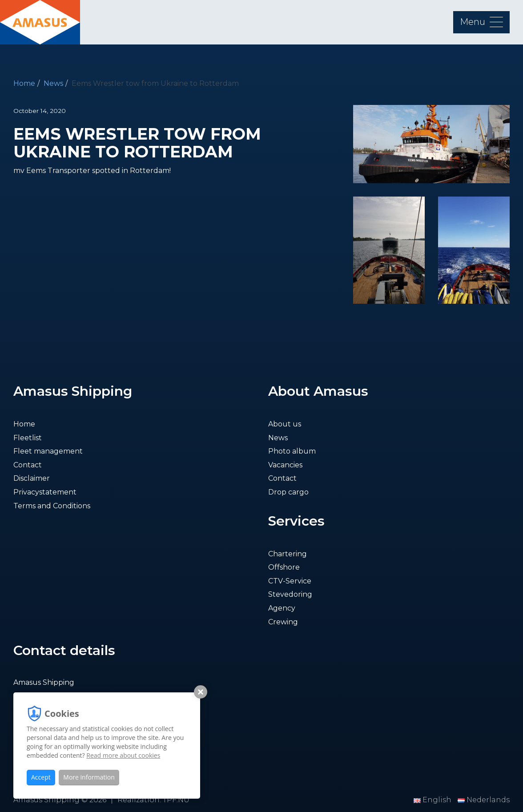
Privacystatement (45, 492)
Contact (28, 465)
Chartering (288, 554)
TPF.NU (176, 800)
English (433, 800)
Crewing (283, 622)
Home (24, 83)
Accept (41, 777)
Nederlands (484, 800)
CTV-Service (290, 581)
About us (285, 424)
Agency (282, 608)
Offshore (284, 567)
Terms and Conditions (52, 506)
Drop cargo (288, 492)
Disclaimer (32, 478)
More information (89, 777)
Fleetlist (28, 438)
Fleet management (48, 451)
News (53, 83)
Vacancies (285, 465)
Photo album (292, 451)
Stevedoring (290, 594)
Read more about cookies (123, 755)
